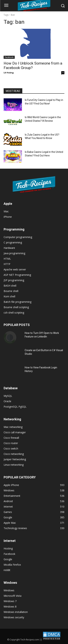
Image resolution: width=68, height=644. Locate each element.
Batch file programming (17, 302)
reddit (7, 570)
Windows (9, 590)
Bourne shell (11, 291)
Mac (6, 211)
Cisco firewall (11, 438)
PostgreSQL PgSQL (15, 407)
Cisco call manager (15, 432)
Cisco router (11, 443)
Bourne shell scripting (16, 307)
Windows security (14, 617)
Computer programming (18, 237)
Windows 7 (10, 601)
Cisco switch (11, 448)
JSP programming (14, 280)
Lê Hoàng (9, 73)
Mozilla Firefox (12, 565)
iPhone (8, 217)
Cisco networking (14, 454)
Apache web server (15, 269)
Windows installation (16, 612)
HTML (7, 259)
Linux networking (14, 465)
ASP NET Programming (17, 275)
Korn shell (9, 296)
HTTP (7, 264)
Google (8, 559)
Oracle (7, 401)
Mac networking (13, 427)
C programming (13, 242)
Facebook (9, 57)
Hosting (8, 548)
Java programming (14, 253)
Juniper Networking (15, 459)
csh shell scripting (14, 313)
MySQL (8, 396)
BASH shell (10, 286)
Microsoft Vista (13, 596)
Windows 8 (10, 607)
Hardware (9, 248)
